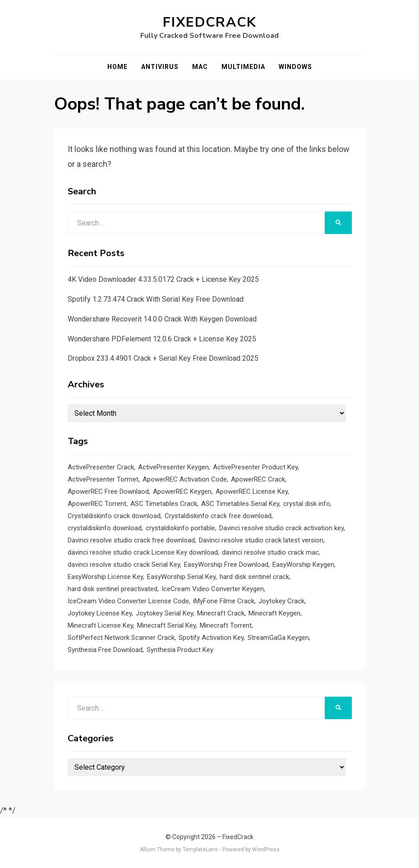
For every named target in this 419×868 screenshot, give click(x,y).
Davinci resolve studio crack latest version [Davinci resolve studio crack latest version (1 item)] (261, 540)
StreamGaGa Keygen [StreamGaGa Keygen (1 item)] (278, 638)
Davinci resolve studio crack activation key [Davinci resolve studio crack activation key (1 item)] (281, 528)
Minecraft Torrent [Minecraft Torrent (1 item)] (226, 625)
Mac (200, 67)
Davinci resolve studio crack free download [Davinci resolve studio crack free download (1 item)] (131, 540)
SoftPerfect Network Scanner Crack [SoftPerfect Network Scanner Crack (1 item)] (121, 638)
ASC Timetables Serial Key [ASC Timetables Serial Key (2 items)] (240, 504)
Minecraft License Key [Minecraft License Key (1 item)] (100, 625)
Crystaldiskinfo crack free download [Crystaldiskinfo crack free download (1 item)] (218, 516)
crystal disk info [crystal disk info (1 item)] (307, 504)
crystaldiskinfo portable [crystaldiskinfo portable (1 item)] (180, 528)
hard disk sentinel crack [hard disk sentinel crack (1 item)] (254, 577)
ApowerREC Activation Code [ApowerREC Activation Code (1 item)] (185, 479)
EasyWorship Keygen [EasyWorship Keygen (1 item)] (303, 565)
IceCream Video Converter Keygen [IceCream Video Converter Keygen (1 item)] (213, 589)
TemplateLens (200, 850)
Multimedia (243, 67)
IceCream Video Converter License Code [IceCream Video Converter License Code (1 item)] (128, 601)
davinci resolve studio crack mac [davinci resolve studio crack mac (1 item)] (270, 552)
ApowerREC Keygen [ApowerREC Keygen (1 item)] (182, 491)
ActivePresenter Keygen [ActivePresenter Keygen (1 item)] (173, 467)
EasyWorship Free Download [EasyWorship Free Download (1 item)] (226, 565)
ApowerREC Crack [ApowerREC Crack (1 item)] (258, 479)
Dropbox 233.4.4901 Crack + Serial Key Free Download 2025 (163, 358)
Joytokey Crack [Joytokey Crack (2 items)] (281, 601)
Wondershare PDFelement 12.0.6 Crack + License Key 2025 (162, 339)
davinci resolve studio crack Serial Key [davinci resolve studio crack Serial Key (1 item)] (124, 565)
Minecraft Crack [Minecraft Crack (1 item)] (221, 613)
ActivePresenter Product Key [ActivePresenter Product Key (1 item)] (255, 467)
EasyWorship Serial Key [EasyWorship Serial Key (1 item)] (181, 577)
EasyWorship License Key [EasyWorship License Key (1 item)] (105, 577)
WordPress (266, 850)
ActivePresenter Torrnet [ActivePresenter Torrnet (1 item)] (103, 479)
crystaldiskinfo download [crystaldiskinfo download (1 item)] (105, 528)
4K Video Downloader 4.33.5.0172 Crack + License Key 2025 (163, 279)
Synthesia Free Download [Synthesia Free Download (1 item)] (105, 650)
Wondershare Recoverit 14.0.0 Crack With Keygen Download (162, 319)
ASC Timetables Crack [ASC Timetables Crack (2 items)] (164, 504)
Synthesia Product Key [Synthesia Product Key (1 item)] (180, 650)
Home (117, 67)
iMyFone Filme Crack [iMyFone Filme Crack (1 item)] (224, 601)
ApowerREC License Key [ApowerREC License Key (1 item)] (252, 491)
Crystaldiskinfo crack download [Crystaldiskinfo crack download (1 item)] (114, 516)
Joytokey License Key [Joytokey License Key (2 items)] (100, 613)
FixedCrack (210, 22)
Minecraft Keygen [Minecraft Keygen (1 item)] (274, 613)
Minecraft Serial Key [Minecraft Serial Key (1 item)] (166, 625)
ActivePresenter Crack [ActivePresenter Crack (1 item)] (101, 467)
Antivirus (160, 67)
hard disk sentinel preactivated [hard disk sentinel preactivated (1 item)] (113, 589)
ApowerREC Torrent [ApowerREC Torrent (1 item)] (97, 504)
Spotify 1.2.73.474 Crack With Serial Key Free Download (156, 299)
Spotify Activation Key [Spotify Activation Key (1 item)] (211, 638)
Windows (295, 67)
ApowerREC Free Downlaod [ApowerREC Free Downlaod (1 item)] (108, 491)
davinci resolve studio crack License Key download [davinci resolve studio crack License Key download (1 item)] (143, 552)
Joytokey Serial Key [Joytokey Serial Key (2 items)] (164, 613)
